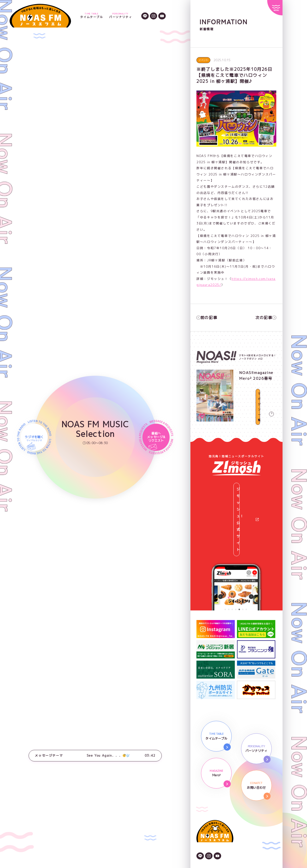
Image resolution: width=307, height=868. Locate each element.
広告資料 (203, 816)
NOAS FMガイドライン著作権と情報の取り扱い (234, 822)
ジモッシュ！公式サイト (239, 483)
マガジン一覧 (258, 415)
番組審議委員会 (209, 834)
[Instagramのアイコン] (154, 16)
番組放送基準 (207, 840)
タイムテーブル (92, 16)
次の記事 (267, 317)
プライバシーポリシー (214, 810)
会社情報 (203, 803)
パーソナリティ (121, 16)
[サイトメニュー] (275, 8)
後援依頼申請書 (209, 828)
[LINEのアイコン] (145, 16)
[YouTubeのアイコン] (162, 16)
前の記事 (206, 317)
